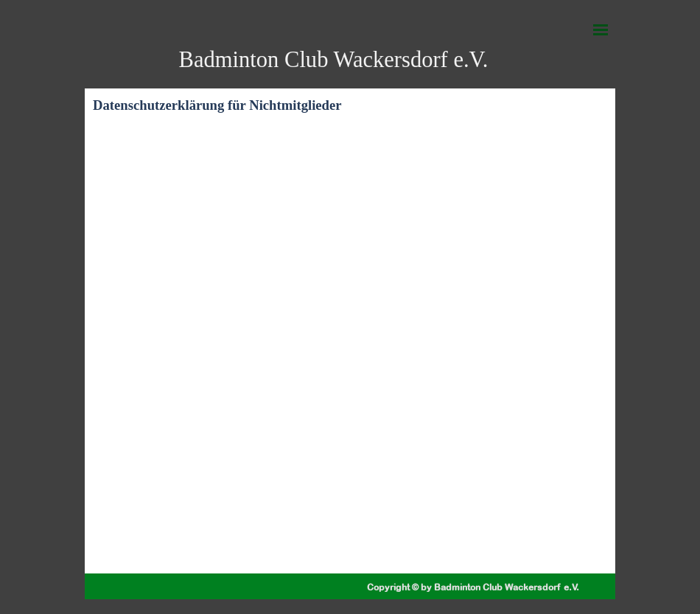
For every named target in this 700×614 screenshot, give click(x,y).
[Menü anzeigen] (601, 29)
